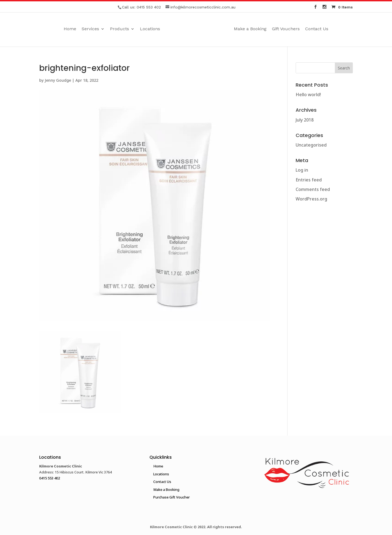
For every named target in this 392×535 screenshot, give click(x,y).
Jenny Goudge (58, 80)
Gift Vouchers (286, 29)
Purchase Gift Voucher (171, 497)
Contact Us (317, 29)
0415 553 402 (149, 7)
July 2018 (305, 120)
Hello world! (308, 95)
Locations (150, 29)
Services (90, 29)
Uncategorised (311, 145)
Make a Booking (250, 29)
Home (70, 29)
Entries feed (309, 180)
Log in (302, 170)
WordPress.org (311, 199)
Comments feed (313, 189)
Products (120, 29)
